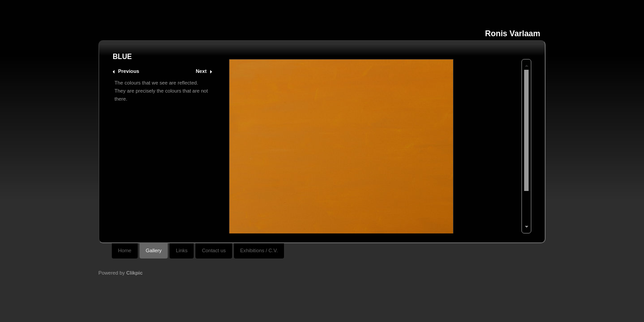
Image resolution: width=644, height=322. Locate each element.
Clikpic (134, 273)
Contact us (214, 250)
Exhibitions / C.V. (259, 250)
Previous (129, 71)
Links (182, 250)
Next (201, 71)
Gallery (154, 250)
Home (125, 250)
